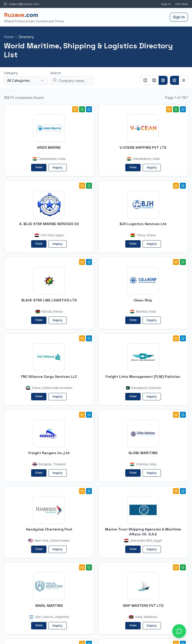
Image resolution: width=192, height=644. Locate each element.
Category (11, 73)
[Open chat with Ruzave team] (179, 631)
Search (56, 73)
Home (9, 37)
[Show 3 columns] (154, 80)
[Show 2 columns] (145, 80)
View (39, 167)
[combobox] (26, 81)
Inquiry (58, 167)
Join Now (181, 4)
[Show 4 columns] (163, 80)
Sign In (166, 4)
